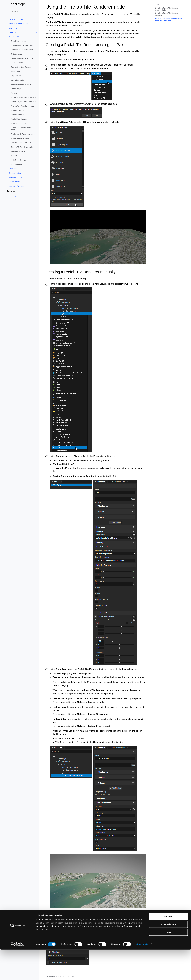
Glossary (12, 196)
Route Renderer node (20, 123)
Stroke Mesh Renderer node (23, 134)
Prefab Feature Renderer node (24, 97)
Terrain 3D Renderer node (22, 147)
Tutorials (12, 32)
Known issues (15, 182)
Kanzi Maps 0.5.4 (16, 19)
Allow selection (168, 955)
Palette (14, 93)
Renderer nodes (18, 115)
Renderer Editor (18, 110)
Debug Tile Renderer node (22, 58)
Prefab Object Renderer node (23, 102)
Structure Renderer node (21, 143)
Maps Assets (16, 71)
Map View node (17, 80)
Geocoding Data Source (21, 67)
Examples (13, 169)
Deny (168, 963)
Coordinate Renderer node (22, 50)
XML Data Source (18, 160)
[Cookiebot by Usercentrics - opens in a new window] (18, 975)
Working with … (15, 37)
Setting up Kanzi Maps (18, 24)
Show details (142, 975)
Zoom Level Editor (19, 164)
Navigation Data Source (21, 84)
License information (17, 186)
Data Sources (17, 54)
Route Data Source (19, 119)
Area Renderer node (19, 41)
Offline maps (16, 89)
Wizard (14, 156)
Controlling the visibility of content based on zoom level (169, 19)
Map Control (16, 76)
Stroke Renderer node (20, 138)
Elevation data (17, 63)
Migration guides (16, 177)
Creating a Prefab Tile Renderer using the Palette (167, 9)
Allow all (168, 947)
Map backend (14, 28)
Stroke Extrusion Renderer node (22, 129)
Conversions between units (22, 45)
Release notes (15, 173)
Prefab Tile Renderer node (23, 106)
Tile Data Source (18, 151)
